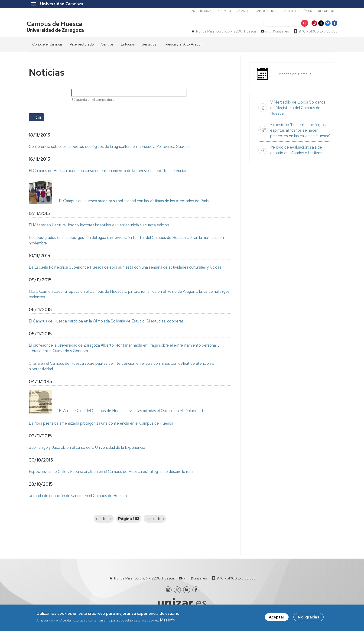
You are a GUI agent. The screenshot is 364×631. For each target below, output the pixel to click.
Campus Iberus (264, 11)
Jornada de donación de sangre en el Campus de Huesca (78, 496)
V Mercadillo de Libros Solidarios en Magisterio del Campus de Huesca (298, 108)
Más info (167, 621)
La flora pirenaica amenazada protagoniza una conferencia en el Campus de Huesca (101, 423)
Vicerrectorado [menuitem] (82, 44)
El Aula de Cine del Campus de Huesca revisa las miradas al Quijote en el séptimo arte (132, 411)
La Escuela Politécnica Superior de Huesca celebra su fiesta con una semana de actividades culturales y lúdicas (125, 267)
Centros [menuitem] (107, 44)
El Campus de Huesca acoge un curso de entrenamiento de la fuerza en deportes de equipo (108, 171)
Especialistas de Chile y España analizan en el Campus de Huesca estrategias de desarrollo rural (111, 472)
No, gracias (309, 618)
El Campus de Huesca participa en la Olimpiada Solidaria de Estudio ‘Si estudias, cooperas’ (107, 321)
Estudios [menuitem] (128, 44)
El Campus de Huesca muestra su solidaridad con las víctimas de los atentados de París (134, 201)
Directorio (324, 11)
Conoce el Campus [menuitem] (47, 44)
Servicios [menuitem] (149, 44)
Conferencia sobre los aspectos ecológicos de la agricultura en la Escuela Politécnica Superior (110, 147)
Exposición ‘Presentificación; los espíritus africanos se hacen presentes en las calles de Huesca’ (300, 130)
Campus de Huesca (57, 24)
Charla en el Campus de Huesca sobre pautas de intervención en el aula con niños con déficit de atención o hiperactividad (122, 366)
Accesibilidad (199, 11)
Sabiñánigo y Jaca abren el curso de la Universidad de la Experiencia (87, 448)
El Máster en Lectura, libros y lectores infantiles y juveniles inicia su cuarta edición (99, 225)
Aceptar (277, 618)
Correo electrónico (295, 11)
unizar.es (241, 11)
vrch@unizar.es (275, 32)
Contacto (222, 11)
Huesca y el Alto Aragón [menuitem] (183, 44)
